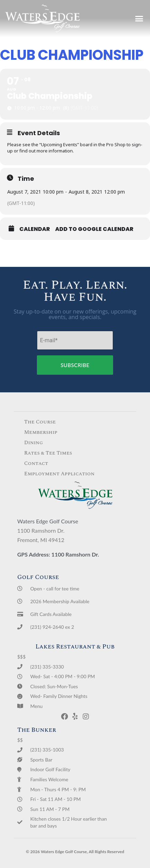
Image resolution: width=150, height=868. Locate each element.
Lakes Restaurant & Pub (75, 647)
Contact (36, 463)
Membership (41, 432)
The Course (40, 422)
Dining (34, 443)
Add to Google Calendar (94, 229)
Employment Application (59, 474)
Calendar (35, 229)
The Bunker (37, 730)
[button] (139, 19)
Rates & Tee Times (48, 453)
